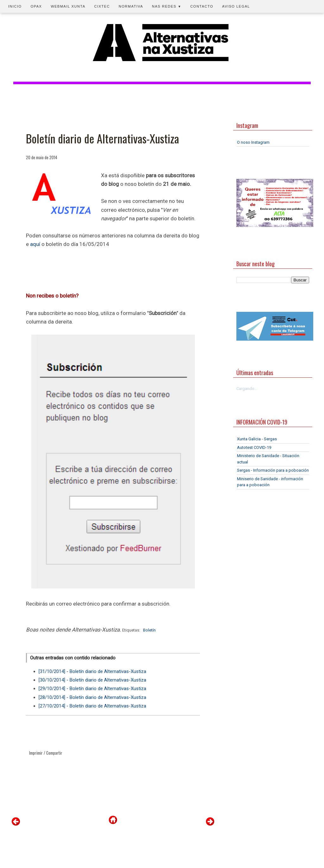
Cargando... (247, 389)
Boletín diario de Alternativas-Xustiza (103, 138)
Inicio (15, 6)
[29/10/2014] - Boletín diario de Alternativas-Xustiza (92, 689)
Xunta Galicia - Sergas (257, 439)
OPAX (36, 6)
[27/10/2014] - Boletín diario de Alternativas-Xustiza (92, 706)
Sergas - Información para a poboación (273, 470)
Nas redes (167, 6)
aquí (35, 244)
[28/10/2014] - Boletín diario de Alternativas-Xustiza (92, 697)
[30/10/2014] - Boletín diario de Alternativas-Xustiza (92, 680)
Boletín (149, 630)
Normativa (131, 6)
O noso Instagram (253, 142)
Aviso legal (236, 6)
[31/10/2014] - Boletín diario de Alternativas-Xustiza (92, 671)
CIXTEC (102, 6)
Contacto (202, 6)
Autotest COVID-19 (254, 447)
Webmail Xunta (68, 6)
